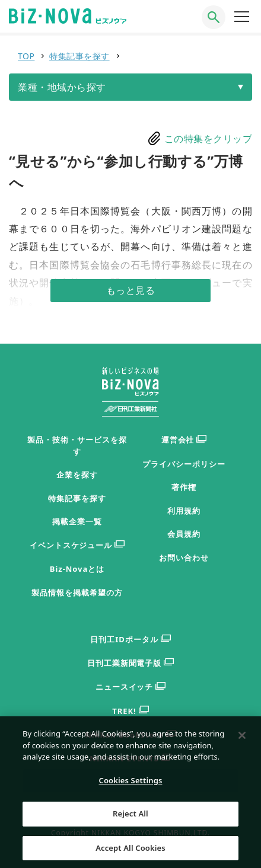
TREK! (130, 711)
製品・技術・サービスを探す (77, 446)
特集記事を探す (79, 56)
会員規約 (184, 534)
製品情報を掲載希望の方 (77, 592)
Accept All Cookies (130, 852)
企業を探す (77, 475)
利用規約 (184, 511)
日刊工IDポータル (130, 640)
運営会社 (184, 440)
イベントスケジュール (77, 545)
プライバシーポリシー (184, 464)
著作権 (184, 487)
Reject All (130, 818)
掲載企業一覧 (77, 521)
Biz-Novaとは (77, 569)
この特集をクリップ (209, 139)
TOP (26, 56)
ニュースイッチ (131, 687)
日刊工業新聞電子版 (131, 663)
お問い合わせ (184, 558)
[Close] (242, 739)
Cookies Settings (131, 784)
